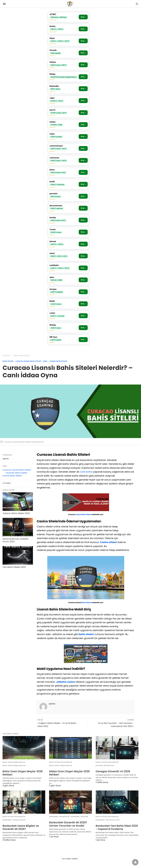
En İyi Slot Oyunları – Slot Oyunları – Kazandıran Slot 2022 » (116, 725)
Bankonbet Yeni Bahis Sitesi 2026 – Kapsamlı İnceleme (117, 827)
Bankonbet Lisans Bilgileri (14, 820)
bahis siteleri (86, 634)
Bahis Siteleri (8, 361)
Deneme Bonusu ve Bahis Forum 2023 (16, 540)
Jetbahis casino (66, 682)
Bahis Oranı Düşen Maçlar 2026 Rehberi (23, 773)
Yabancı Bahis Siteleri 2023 (16, 513)
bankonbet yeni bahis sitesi (108, 820)
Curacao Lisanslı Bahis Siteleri (28, 361)
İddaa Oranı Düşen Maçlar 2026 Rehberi (69, 773)
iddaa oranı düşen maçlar (14, 766)
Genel (45, 361)
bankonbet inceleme (79, 817)
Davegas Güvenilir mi (105, 766)
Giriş (83, 17)
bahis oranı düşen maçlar (14, 762)
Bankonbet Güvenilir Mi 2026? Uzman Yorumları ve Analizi (68, 824)
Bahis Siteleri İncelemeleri (61, 762)
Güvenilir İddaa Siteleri (17, 473)
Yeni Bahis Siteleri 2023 (14, 567)
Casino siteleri (108, 542)
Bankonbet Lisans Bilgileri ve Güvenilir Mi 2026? (21, 827)
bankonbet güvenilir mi (59, 817)
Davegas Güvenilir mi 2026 (113, 771)
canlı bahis (86, 472)
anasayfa (6, 356)
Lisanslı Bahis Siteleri (22, 356)
